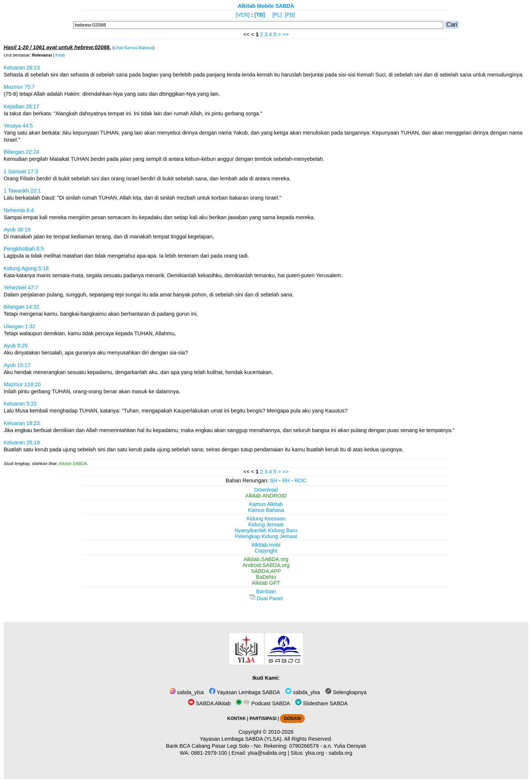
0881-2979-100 (209, 753)
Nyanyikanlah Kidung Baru (266, 530)
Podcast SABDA (263, 703)
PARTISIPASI (263, 719)
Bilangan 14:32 (21, 307)
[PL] (277, 15)
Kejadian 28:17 (21, 106)
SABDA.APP (266, 571)
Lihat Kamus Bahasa (133, 48)
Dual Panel (266, 598)
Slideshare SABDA (321, 703)
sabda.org (341, 753)
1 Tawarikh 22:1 (22, 191)
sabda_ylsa (187, 692)
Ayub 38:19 (17, 230)
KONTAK (236, 719)
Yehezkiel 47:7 (21, 288)
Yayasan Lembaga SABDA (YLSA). (241, 739)
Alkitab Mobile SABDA (266, 6)
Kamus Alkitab (266, 504)
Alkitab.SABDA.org (266, 559)
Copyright (266, 551)
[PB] (290, 15)
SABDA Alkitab (209, 703)
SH (274, 481)
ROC (300, 481)
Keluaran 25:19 (22, 442)
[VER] (243, 15)
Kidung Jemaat (266, 524)
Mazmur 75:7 (19, 87)
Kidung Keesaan (266, 519)
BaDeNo (266, 577)
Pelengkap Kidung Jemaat (266, 536)
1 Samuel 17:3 (21, 172)
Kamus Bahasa (266, 510)
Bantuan (266, 591)
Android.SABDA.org (266, 565)
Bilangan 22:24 (21, 152)
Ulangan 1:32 (20, 326)
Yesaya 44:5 (18, 126)
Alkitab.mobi (266, 545)
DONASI (292, 719)
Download (266, 490)
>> (285, 34)
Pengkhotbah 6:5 (24, 249)
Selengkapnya (346, 692)
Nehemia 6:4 (19, 210)
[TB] (260, 15)
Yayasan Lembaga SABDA (245, 692)
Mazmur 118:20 (22, 384)
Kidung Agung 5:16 (26, 268)
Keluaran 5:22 (20, 404)
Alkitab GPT (266, 583)
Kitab (60, 55)
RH (286, 481)
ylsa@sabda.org (267, 753)
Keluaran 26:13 (22, 68)
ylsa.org (314, 753)
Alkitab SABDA (73, 463)
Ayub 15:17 (17, 365)
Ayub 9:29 (16, 346)
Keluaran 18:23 (22, 423)
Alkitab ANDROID (266, 496)
